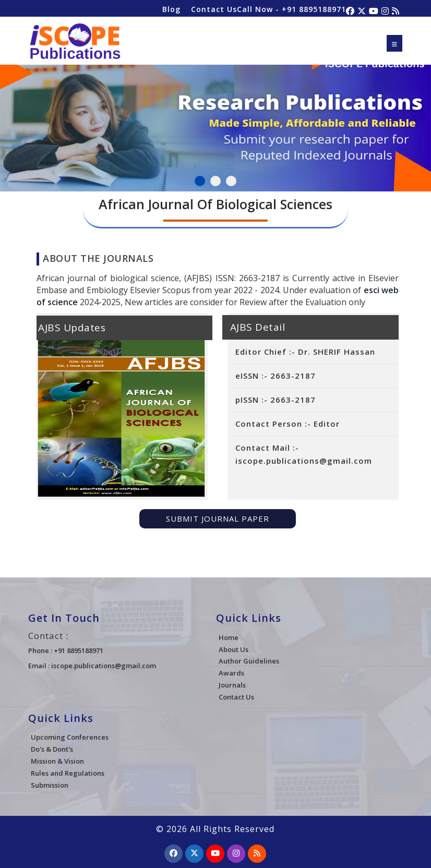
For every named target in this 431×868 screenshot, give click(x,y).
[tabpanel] (215, 121)
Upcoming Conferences (70, 737)
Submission (50, 785)
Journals (232, 685)
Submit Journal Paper (218, 519)
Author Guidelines (249, 661)
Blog (171, 9)
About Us (234, 649)
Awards (231, 673)
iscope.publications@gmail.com (104, 666)
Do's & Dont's (52, 749)
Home (229, 637)
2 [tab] (215, 181)
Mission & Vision (57, 761)
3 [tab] (231, 181)
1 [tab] (200, 181)
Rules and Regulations (68, 773)
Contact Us (214, 9)
